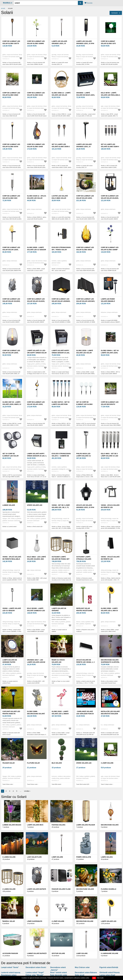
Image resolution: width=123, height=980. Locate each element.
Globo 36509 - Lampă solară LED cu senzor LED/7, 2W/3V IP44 (37, 250)
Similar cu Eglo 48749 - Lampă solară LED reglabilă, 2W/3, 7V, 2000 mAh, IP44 (109, 116)
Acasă (3, 8)
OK (94, 978)
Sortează (114, 13)
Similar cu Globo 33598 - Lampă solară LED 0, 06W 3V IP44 (110, 631)
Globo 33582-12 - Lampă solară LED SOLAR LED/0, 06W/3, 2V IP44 (61, 95)
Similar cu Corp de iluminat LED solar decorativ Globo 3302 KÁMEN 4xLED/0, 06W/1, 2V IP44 (111, 425)
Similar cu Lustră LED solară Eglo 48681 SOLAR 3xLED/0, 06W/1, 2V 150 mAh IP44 (61, 219)
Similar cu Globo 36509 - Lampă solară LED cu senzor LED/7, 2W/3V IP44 (36, 270)
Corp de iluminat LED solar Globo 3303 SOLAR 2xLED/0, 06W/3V (11, 198)
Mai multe (100, 978)
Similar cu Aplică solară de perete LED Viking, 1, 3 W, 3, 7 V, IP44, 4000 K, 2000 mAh (86, 683)
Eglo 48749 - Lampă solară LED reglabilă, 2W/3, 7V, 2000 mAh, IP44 (110, 95)
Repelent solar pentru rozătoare (84, 609)
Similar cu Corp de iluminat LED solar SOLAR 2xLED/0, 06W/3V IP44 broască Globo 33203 (11, 322)
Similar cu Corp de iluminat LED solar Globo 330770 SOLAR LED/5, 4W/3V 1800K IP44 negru (12, 64)
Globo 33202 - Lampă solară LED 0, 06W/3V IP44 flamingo (60, 714)
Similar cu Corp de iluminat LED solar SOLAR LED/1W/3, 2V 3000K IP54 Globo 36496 (86, 322)
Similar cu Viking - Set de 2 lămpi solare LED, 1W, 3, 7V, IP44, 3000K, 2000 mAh (61, 528)
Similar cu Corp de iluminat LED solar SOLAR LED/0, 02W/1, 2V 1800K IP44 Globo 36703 (11, 374)
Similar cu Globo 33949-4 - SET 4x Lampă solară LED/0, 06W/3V (110, 373)
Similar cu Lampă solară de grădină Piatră (10, 682)
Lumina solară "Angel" (35, 972)
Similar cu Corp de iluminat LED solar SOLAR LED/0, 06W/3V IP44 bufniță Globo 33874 (12, 270)
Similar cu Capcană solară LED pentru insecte (11, 734)
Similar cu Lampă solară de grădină (59, 631)
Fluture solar (33, 763)
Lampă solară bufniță (37, 889)
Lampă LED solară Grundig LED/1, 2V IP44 (85, 42)
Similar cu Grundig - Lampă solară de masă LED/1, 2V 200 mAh (86, 115)
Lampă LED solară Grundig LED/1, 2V (59, 42)
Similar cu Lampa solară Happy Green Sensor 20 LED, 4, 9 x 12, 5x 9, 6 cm (37, 477)
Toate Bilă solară (56, 784)
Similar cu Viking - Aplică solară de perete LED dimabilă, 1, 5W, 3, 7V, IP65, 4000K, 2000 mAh (111, 580)
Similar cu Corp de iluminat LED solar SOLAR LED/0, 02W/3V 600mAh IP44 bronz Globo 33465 (36, 425)
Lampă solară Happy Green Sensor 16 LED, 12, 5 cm (61, 353)
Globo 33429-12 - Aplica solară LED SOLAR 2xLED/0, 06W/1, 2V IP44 (37, 198)
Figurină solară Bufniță (109, 967)
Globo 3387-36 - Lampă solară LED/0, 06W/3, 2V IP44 (12, 404)
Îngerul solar (9, 921)
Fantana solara (58, 825)
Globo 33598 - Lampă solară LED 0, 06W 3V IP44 (109, 611)
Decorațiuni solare (85, 921)
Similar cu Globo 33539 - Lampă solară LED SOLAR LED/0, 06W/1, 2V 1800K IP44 (86, 374)
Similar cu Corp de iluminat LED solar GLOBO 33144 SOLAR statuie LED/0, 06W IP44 (37, 116)
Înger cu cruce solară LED (58, 661)
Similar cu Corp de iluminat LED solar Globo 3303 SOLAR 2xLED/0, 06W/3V (12, 219)
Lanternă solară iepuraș (11, 972)
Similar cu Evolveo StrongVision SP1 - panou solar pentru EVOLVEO (61, 270)
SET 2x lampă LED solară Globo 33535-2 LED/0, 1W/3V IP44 (61, 147)
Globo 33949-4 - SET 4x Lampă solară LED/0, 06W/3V (110, 353)
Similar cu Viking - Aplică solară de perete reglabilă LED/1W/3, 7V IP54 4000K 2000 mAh (12, 580)
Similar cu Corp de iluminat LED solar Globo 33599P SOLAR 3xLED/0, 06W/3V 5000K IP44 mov (110, 270)
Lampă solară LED (109, 921)
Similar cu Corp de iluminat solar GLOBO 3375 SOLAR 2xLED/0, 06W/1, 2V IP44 (110, 64)
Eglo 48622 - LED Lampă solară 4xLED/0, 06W (37, 558)
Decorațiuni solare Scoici (36, 967)
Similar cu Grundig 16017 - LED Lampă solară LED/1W (36, 682)
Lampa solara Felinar (86, 825)
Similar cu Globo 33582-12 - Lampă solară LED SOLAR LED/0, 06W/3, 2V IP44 (61, 116)
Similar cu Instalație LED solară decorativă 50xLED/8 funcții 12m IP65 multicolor (110, 734)
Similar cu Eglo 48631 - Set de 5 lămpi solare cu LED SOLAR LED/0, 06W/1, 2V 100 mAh (111, 477)
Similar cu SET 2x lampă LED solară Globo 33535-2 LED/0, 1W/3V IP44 (61, 167)
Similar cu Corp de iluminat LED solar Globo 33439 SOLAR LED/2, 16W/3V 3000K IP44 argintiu (36, 167)
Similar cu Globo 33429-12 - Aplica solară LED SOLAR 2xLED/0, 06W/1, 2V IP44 (37, 219)
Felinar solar (9, 763)
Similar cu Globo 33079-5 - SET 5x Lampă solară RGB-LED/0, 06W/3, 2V (61, 425)
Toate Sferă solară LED (83, 784)
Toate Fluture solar (32, 784)
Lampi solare (82, 953)
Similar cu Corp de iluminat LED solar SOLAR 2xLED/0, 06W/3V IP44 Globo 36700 (110, 219)
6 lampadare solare (109, 953)
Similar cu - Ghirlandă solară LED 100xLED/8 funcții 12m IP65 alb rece (86, 734)
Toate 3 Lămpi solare (107, 784)
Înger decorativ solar (59, 975)
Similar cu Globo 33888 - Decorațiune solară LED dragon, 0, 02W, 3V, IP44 (37, 734)
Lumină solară (9, 505)
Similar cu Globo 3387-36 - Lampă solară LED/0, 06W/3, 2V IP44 (12, 424)
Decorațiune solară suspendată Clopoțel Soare (110, 662)
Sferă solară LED (35, 505)
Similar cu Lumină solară (9, 527)
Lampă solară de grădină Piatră (10, 661)
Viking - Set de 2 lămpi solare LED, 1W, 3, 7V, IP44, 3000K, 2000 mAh (61, 507)
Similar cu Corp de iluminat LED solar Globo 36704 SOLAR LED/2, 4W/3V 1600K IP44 (12, 167)
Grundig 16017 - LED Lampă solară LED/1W (36, 661)
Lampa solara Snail (107, 975)
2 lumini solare (9, 889)
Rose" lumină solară (58, 972)
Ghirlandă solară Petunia (110, 972)
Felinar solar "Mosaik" (35, 975)
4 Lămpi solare (58, 921)
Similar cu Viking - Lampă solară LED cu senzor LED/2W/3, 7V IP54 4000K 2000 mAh (12, 631)
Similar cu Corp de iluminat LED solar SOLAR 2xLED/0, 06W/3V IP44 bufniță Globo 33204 (36, 322)
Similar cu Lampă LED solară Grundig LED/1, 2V (60, 63)
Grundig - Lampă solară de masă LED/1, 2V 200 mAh (86, 95)
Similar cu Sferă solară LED (35, 527)
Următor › (27, 791)
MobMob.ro (8, 3)
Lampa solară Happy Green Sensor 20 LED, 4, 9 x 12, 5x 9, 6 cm (37, 456)
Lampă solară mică (35, 825)
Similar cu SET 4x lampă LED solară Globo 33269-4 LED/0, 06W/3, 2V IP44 (109, 167)
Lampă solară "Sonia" (10, 967)
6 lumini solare (9, 857)
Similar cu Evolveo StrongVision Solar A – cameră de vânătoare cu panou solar (61, 477)
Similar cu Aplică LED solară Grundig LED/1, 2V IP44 (84, 527)
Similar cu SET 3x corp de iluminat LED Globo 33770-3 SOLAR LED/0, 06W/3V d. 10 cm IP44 (86, 425)
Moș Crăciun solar (82, 967)
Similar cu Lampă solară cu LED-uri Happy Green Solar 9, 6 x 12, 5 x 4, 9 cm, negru (37, 374)
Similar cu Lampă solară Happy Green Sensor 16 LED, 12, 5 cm (60, 373)
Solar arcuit (80, 975)
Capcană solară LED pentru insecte (11, 713)
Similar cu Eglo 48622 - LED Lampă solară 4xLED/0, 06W (37, 579)
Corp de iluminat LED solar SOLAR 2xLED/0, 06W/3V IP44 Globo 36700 (110, 198)
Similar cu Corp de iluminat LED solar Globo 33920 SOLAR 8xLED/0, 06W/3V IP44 (11, 116)
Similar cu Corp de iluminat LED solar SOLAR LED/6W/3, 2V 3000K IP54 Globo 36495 (61, 322)
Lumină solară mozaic (12, 825)
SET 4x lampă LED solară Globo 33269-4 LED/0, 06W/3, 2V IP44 (110, 147)
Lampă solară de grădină (59, 609)
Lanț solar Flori (34, 857)
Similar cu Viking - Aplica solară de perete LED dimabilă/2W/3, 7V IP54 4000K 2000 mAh (111, 528)
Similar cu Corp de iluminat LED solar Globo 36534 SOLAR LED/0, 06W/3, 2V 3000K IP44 (86, 270)
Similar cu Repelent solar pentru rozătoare (85, 631)
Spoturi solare (58, 953)
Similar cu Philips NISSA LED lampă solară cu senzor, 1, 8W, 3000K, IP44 (85, 477)
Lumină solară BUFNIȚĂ (37, 953)
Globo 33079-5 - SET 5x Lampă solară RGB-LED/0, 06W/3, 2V (61, 404)
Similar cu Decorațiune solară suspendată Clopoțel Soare (109, 682)
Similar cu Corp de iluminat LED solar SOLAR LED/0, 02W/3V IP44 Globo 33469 (86, 219)
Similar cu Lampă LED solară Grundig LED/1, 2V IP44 (84, 63)
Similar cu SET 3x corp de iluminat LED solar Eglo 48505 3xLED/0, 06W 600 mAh (12, 477)
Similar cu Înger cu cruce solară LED (60, 682)
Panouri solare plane (61, 889)
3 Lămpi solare (107, 763)
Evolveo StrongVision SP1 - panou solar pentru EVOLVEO (61, 250)
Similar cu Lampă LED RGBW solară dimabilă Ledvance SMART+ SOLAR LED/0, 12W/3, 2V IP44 (111, 322)
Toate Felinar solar (8, 784)
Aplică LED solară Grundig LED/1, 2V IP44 (85, 506)
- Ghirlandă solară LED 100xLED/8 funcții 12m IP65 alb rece (85, 714)
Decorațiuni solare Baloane (86, 972)
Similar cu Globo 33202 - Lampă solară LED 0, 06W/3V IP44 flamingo (60, 734)
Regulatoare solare (9, 975)
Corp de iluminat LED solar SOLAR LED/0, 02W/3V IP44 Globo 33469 (86, 198)
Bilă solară (57, 763)
